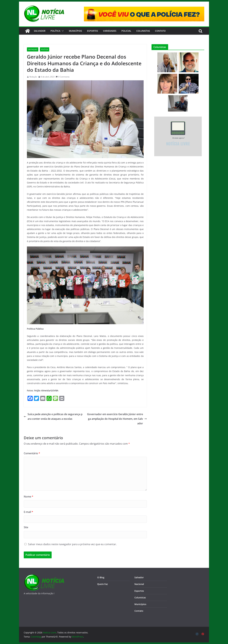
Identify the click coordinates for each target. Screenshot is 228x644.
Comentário (32, 453)
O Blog (101, 577)
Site (26, 527)
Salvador (40, 31)
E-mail (28, 512)
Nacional (139, 584)
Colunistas (143, 31)
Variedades (110, 31)
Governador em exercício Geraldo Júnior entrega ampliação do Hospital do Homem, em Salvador (117, 419)
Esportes (93, 31)
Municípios (75, 31)
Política (55, 31)
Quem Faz (103, 584)
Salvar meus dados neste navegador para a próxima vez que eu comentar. (72, 544)
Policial (126, 31)
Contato (139, 611)
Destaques (33, 49)
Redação (33, 77)
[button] (62, 31)
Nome (28, 497)
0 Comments (63, 77)
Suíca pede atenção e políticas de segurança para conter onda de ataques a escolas (53, 416)
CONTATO (160, 31)
